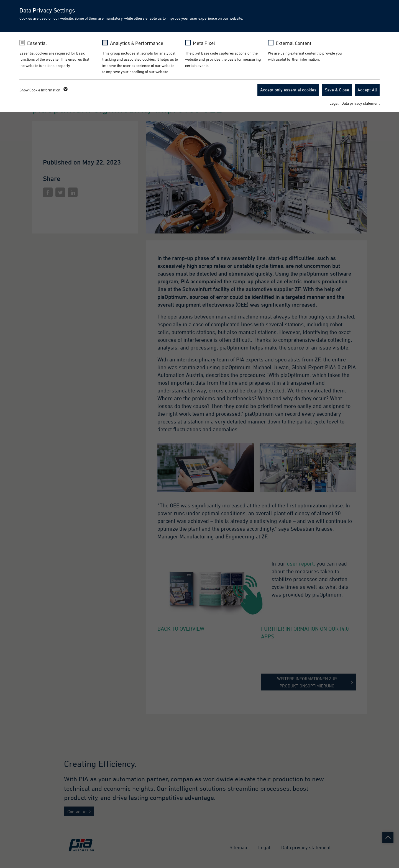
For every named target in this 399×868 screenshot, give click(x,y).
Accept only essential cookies (288, 90)
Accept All (367, 90)
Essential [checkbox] (37, 43)
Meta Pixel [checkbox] (204, 43)
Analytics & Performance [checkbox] (137, 43)
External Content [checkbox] (294, 43)
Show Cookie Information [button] (43, 90)
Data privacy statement (360, 103)
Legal (334, 103)
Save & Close (337, 90)
